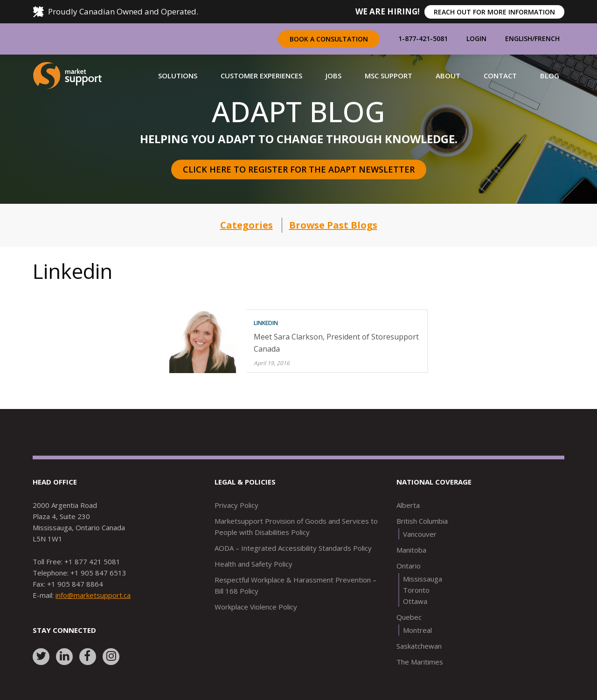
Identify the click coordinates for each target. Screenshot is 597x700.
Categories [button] (246, 225)
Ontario (409, 566)
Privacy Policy (236, 505)
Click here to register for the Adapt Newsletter (299, 169)
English (519, 38)
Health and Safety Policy (253, 564)
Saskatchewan (419, 646)
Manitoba (411, 550)
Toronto (416, 590)
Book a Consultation (329, 39)
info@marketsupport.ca (93, 595)
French (547, 38)
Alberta (408, 505)
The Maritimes (420, 662)
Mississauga (423, 579)
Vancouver (420, 534)
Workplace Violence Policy (256, 607)
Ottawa (415, 601)
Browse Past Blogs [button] (333, 225)
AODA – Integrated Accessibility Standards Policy (293, 548)
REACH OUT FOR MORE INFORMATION (494, 12)
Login (476, 38)
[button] (178, 76)
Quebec (409, 617)
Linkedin (266, 323)
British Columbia (422, 521)
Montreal (417, 630)
